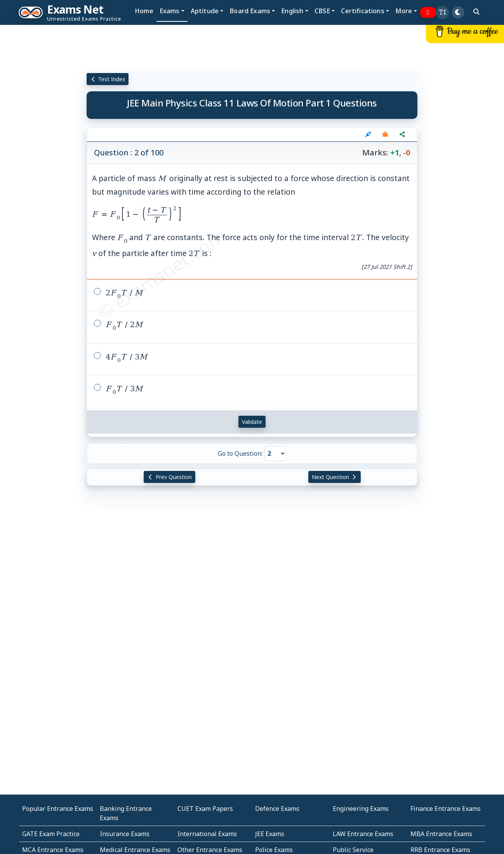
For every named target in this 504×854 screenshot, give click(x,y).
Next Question (335, 477)
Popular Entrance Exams (58, 809)
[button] (442, 12)
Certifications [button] (362, 11)
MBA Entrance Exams (441, 834)
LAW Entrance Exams (363, 834)
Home (144, 11)
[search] (476, 12)
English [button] (292, 11)
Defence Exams (277, 809)
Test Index (108, 79)
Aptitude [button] (205, 11)
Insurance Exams (125, 834)
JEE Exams (270, 834)
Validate (252, 422)
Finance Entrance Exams (446, 809)
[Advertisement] (42, 143)
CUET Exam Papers (205, 809)
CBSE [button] (322, 11)
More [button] (404, 11)
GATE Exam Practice (51, 834)
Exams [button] (170, 11)
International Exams (207, 834)
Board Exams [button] (250, 11)
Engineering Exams (361, 809)
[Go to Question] (275, 453)
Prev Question (169, 477)
